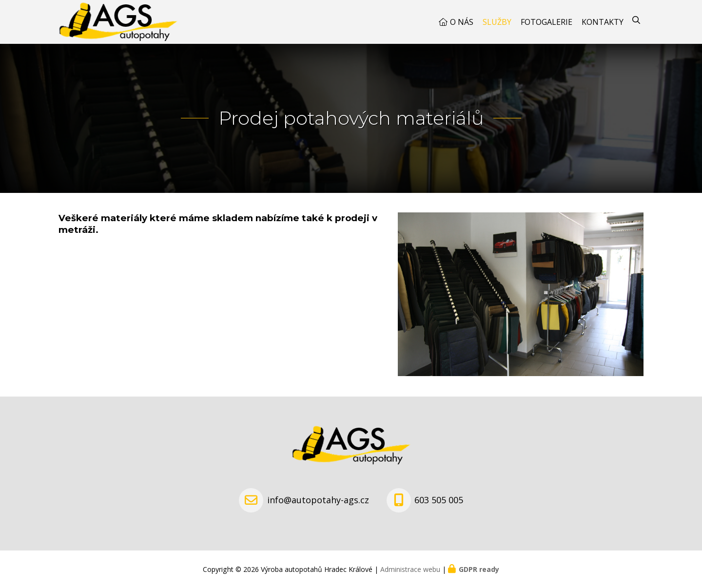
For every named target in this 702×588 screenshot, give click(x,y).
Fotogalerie (546, 22)
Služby (497, 22)
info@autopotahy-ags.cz (318, 500)
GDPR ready (479, 569)
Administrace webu (410, 569)
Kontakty (603, 22)
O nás (462, 22)
